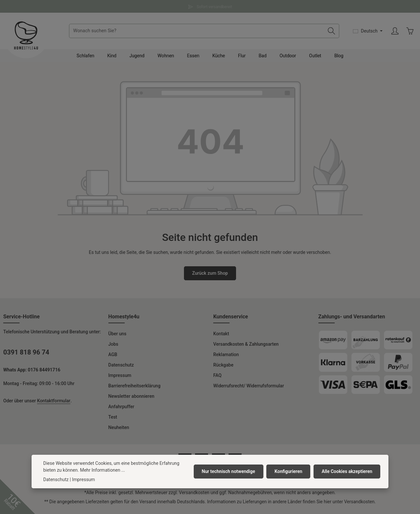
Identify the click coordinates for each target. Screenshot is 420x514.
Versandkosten (194, 495)
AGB (113, 357)
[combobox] (198, 32)
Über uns (118, 336)
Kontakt (221, 336)
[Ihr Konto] (394, 32)
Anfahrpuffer (121, 409)
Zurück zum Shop (210, 276)
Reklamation (226, 357)
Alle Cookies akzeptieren (347, 471)
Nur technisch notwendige (230, 471)
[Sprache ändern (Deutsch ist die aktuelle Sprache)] (367, 32)
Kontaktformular (54, 403)
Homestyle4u (124, 319)
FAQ (217, 378)
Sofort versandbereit (210, 6)
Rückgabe (223, 368)
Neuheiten (119, 430)
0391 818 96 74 (26, 355)
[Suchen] (331, 32)
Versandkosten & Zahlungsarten (246, 347)
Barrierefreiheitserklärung (135, 388)
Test (113, 420)
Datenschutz (121, 368)
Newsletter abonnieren (131, 399)
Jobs (113, 347)
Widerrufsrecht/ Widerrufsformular (249, 388)
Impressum (120, 378)
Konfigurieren (289, 471)
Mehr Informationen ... (103, 470)
